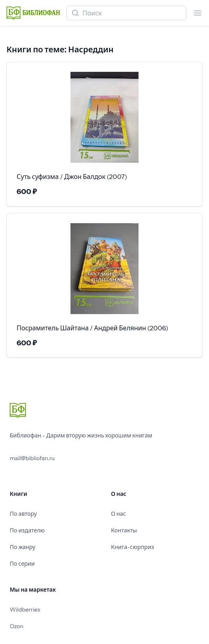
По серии (22, 564)
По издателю (27, 530)
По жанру (22, 547)
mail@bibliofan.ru (32, 458)
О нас (118, 514)
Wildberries (25, 610)
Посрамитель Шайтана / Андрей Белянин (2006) (92, 328)
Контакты (124, 530)
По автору (23, 514)
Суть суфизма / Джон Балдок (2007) (72, 177)
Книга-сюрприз (132, 547)
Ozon (17, 626)
